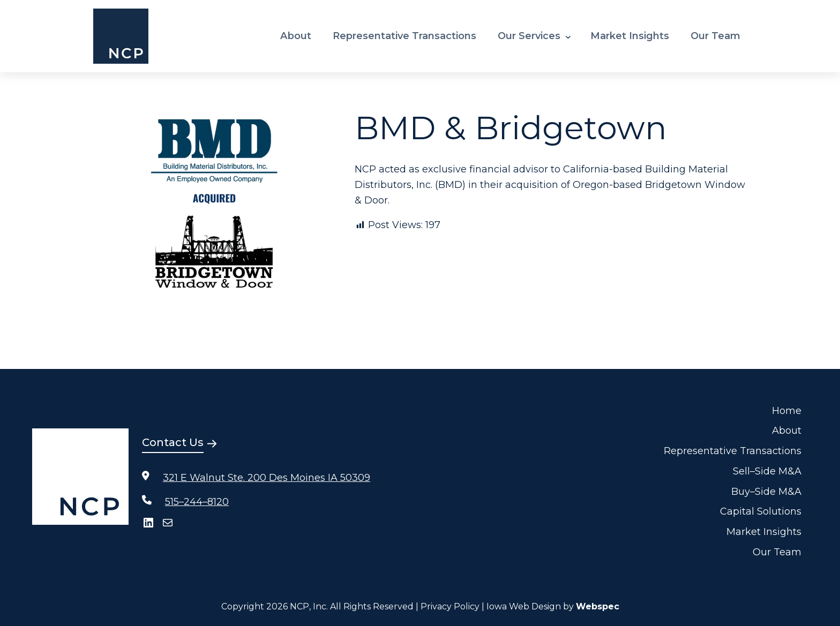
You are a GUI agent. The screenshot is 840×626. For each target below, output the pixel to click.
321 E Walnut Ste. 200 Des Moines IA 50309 (267, 478)
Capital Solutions (761, 511)
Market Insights (764, 532)
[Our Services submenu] (568, 36)
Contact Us (173, 442)
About (787, 431)
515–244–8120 (197, 502)
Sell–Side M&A (767, 471)
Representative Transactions (733, 451)
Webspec (598, 606)
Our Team (777, 552)
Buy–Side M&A (766, 492)
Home (787, 411)
